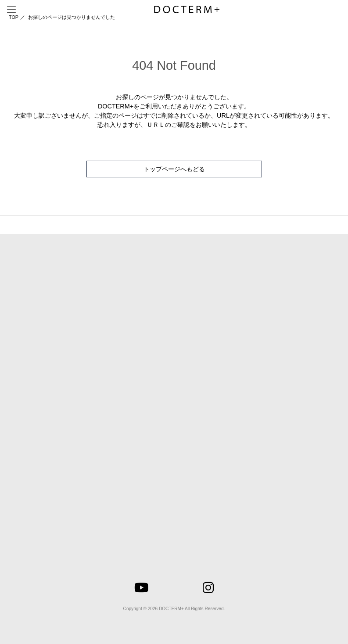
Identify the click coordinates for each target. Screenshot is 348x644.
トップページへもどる (174, 169)
